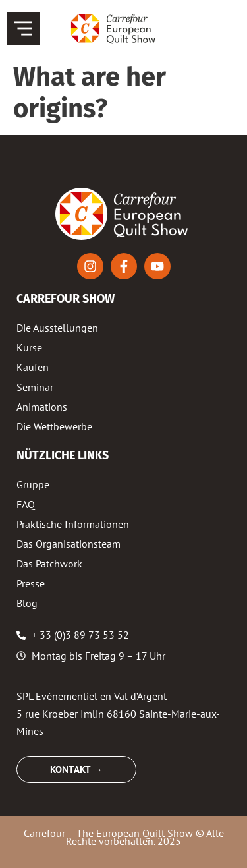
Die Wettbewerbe (54, 426)
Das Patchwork (49, 564)
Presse (31, 583)
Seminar (35, 387)
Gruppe (33, 484)
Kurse (29, 347)
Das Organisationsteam (69, 544)
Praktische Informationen (73, 524)
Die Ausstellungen (57, 328)
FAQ (26, 504)
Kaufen (33, 367)
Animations (42, 407)
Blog (27, 603)
